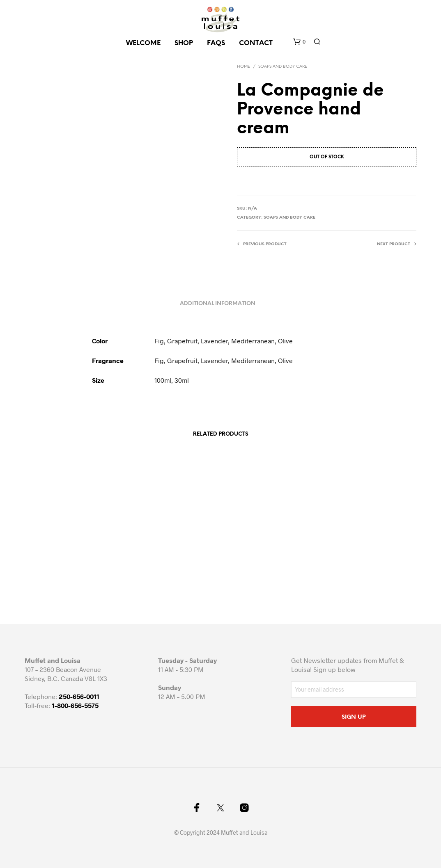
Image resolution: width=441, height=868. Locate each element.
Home (243, 67)
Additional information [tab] (218, 304)
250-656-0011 (79, 696)
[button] (299, 42)
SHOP (184, 43)
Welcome (143, 43)
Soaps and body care (283, 67)
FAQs (216, 43)
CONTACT (256, 43)
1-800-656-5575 (75, 705)
